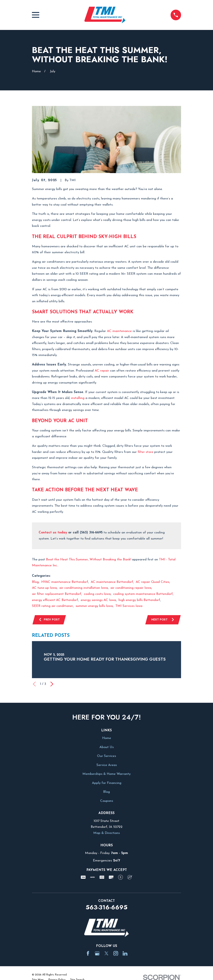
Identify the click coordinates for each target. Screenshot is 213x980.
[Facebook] (88, 954)
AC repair (102, 371)
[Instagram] (116, 954)
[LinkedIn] (125, 954)
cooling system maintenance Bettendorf (143, 594)
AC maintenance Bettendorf (112, 582)
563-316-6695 (106, 908)
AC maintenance (119, 331)
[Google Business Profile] (97, 954)
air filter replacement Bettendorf (57, 594)
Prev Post (50, 620)
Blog (35, 582)
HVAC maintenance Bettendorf (65, 582)
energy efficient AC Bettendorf (55, 600)
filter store (145, 452)
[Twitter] (106, 954)
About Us (106, 748)
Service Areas (107, 765)
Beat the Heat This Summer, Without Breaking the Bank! (88, 560)
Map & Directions (106, 833)
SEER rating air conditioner (52, 606)
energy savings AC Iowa (98, 600)
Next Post (163, 620)
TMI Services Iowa (129, 606)
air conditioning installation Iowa (84, 588)
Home (107, 739)
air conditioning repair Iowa (131, 588)
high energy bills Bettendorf (139, 600)
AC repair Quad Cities (152, 582)
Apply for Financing (107, 783)
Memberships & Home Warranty (106, 775)
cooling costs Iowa (97, 594)
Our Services (106, 757)
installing (78, 398)
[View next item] (52, 685)
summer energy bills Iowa (94, 606)
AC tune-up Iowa (44, 588)
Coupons (107, 801)
